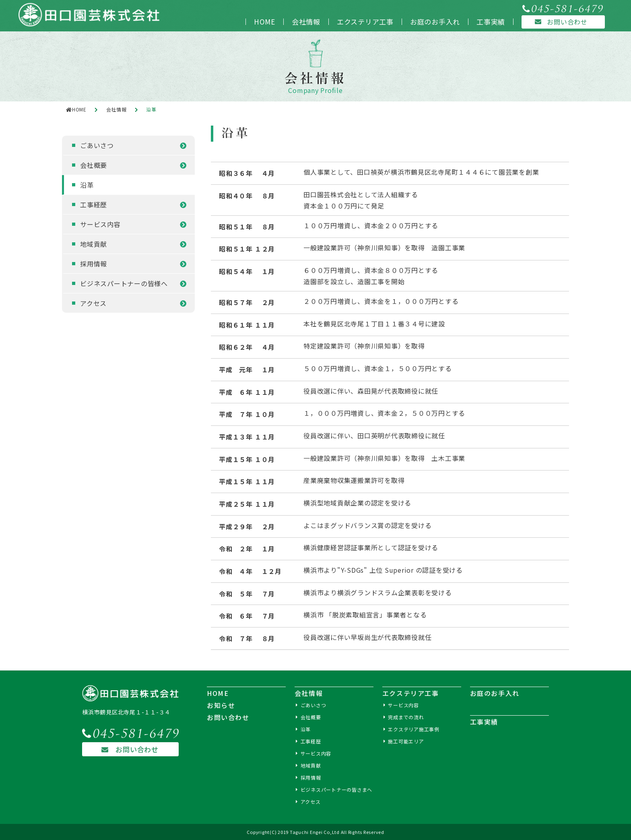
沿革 (87, 185)
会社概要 (94, 165)
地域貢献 (94, 244)
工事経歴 (94, 204)
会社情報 (306, 22)
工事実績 (491, 22)
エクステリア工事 (365, 22)
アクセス (93, 303)
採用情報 (94, 264)
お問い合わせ (126, 749)
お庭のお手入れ (435, 22)
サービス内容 (100, 224)
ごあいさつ (97, 145)
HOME (265, 22)
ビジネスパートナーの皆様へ (124, 283)
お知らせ (221, 705)
